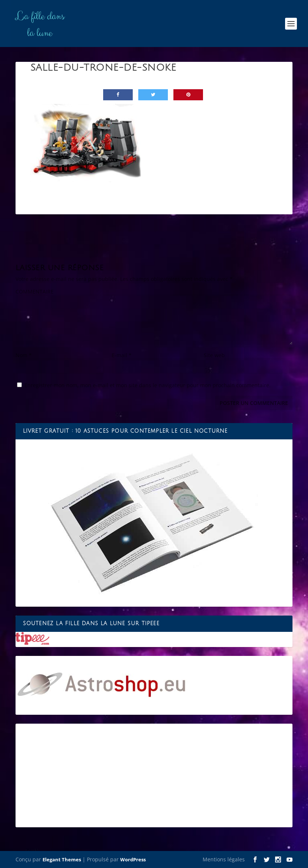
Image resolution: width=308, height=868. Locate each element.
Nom (24, 355)
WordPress (133, 859)
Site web (214, 355)
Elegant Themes (62, 859)
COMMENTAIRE (35, 291)
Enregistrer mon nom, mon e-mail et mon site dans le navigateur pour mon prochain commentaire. (148, 385)
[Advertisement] (154, 775)
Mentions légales (224, 859)
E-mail (122, 355)
